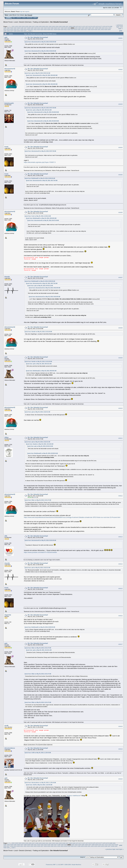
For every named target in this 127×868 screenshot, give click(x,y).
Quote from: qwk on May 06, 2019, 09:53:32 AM (37, 73)
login (22, 11)
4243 (106, 29)
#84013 (120, 537)
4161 (47, 26)
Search (19, 18)
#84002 (120, 70)
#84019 (120, 749)
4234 (76, 29)
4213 (5, 29)
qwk (6, 37)
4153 (20, 26)
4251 (25, 31)
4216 (15, 29)
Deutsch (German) (25, 22)
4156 (30, 26)
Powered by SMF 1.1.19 (53, 865)
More (35, 18)
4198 (62, 28)
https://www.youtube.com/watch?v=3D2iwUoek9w (40, 552)
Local (16, 22)
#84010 (120, 408)
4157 (33, 26)
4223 (39, 29)
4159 (40, 26)
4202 (76, 28)
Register (30, 18)
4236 (82, 29)
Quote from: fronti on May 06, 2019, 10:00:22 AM (38, 216)
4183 (12, 28)
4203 (80, 28)
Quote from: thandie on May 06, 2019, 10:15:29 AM (38, 332)
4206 (90, 28)
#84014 (120, 564)
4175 (94, 26)
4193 (45, 28)
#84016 (120, 616)
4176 (97, 26)
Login (24, 18)
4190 (35, 28)
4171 (80, 26)
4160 (44, 26)
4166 (64, 26)
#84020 (120, 779)
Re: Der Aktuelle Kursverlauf (38, 37)
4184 (15, 28)
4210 (103, 28)
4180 (111, 26)
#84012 (120, 496)
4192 (42, 28)
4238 (89, 29)
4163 (54, 26)
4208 (96, 28)
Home (9, 18)
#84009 (120, 358)
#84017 (120, 644)
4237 (86, 29)
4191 (39, 28)
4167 (67, 26)
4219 (25, 29)
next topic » (121, 28)
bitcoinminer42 (10, 69)
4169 (74, 26)
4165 (60, 26)
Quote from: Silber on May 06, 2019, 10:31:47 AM (38, 500)
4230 (62, 29)
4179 (107, 26)
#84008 (120, 328)
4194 (49, 28)
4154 (23, 26)
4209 (100, 28)
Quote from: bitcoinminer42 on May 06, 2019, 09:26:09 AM (40, 42)
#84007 (120, 278)
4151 (13, 26)
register (27, 11)
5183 (30, 31)
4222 (35, 29)
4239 (92, 29)
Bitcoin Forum (8, 22)
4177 (101, 26)
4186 (22, 28)
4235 (79, 29)
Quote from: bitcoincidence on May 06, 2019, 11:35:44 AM (40, 783)
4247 (12, 31)
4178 (104, 26)
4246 (8, 31)
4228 (55, 29)
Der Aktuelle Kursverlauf (59, 22)
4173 (87, 26)
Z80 (6, 536)
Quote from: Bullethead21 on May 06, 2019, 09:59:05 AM (40, 178)
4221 (32, 29)
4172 (84, 26)
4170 (77, 26)
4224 (42, 29)
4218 (22, 29)
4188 (28, 28)
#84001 (120, 38)
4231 (65, 29)
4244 (109, 29)
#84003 (120, 104)
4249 (18, 31)
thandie (7, 277)
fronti (6, 147)
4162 (50, 26)
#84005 (120, 175)
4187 (25, 28)
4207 (93, 28)
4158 (37, 26)
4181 (5, 28)
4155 (27, 26)
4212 (110, 28)
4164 (57, 26)
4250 (22, 31)
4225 (45, 29)
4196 (55, 28)
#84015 (120, 589)
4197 (59, 28)
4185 (18, 28)
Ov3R (6, 726)
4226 (49, 29)
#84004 (120, 148)
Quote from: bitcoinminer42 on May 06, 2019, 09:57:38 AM (40, 108)
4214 (8, 29)
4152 (17, 26)
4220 (28, 29)
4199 (65, 28)
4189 (32, 28)
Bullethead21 (9, 103)
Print (121, 31)
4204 (83, 28)
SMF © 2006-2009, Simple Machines (71, 865)
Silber (7, 437)
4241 (99, 29)
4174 (90, 26)
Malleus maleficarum (74, 796)
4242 (102, 29)
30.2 (26, 15)
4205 (86, 28)
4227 (52, 29)
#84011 (120, 438)
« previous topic (119, 26)
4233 (72, 29)
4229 (59, 29)
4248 (15, 31)
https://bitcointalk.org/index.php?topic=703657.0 (40, 162)
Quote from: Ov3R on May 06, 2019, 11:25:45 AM (38, 753)
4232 (69, 29)
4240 (96, 29)
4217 (18, 29)
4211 (106, 28)
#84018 (120, 727)
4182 (8, 28)
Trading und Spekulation (41, 22)
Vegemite (8, 615)
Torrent (30, 15)
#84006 (120, 212)
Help (14, 18)
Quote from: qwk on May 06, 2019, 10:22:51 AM (37, 412)
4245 (5, 31)
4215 (12, 29)
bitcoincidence (10, 748)
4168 (70, 26)
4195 (52, 28)
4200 (69, 28)
